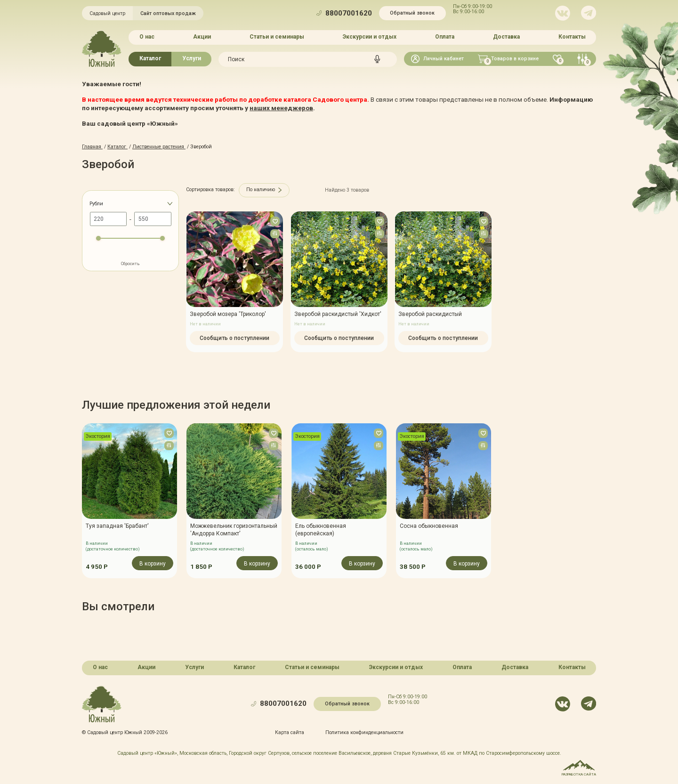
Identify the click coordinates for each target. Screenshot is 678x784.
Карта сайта (290, 732)
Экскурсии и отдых (370, 37)
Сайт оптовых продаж (168, 13)
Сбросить (130, 264)
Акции (202, 37)
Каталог (150, 58)
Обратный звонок (412, 13)
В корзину (153, 564)
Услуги (192, 58)
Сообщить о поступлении (234, 338)
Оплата (445, 37)
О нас (147, 37)
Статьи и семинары (277, 37)
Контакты (572, 37)
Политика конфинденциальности (364, 732)
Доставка (506, 37)
